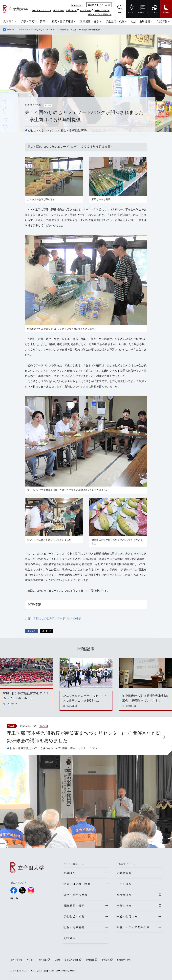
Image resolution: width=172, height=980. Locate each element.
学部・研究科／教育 (33, 21)
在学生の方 (59, 10)
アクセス (31, 960)
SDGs (84, 130)
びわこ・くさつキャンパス (44, 130)
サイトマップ (36, 971)
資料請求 (43, 960)
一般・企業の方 (102, 10)
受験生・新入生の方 (42, 10)
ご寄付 (57, 960)
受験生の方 (124, 873)
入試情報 (162, 21)
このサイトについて (19, 971)
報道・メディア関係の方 (100, 14)
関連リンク (49, 971)
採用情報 (90, 960)
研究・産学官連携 (63, 21)
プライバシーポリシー (66, 971)
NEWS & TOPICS (16, 30)
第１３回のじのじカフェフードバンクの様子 (55, 618)
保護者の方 (71, 10)
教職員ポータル (124, 960)
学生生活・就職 (115, 21)
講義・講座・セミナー (75, 748)
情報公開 (106, 960)
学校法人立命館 (71, 960)
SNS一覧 (14, 898)
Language (76, 5)
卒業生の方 (86, 10)
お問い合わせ (16, 960)
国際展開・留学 (89, 21)
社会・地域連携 (141, 21)
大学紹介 (9, 21)
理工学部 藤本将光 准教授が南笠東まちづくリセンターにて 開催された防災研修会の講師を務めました (84, 737)
